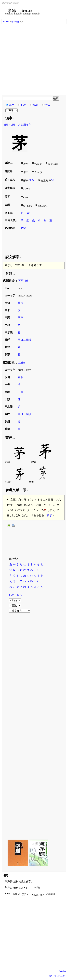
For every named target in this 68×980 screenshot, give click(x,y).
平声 (20, 318)
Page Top (62, 971)
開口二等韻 (24, 340)
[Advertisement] (34, 60)
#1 (30, 180)
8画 (6, 125)
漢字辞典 (15, 22)
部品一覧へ (16, 595)
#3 (52, 180)
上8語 (21, 363)
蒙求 (49, 515)
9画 (13, 125)
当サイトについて (57, 976)
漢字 (12, 105)
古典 (48, 105)
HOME (6, 22)
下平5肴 (23, 281)
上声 (20, 392)
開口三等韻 (24, 414)
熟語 (36, 105)
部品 (24, 105)
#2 (33, 180)
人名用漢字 (25, 125)
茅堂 (23, 228)
